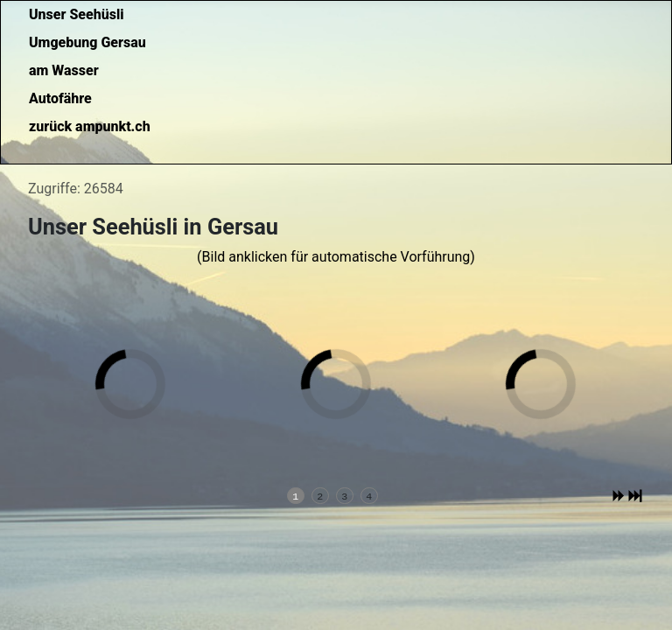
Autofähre (60, 98)
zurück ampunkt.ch (90, 126)
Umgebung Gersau (87, 42)
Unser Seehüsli (77, 14)
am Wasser (64, 70)
